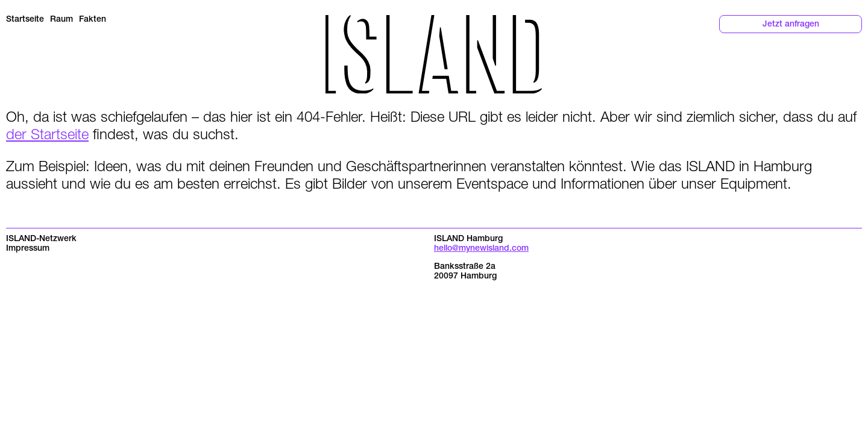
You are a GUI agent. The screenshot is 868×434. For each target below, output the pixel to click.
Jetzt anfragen (791, 25)
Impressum (28, 249)
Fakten (93, 20)
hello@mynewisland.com (481, 249)
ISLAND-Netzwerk (41, 239)
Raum (61, 20)
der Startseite (47, 134)
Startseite (25, 20)
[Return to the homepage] (434, 54)
